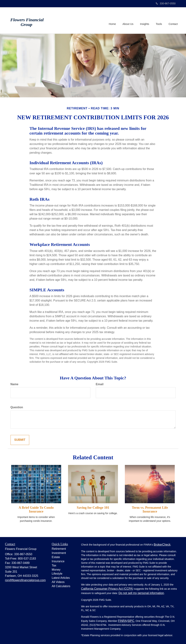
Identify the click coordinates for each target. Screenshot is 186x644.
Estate (56, 557)
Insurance (58, 561)
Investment (59, 553)
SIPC (131, 621)
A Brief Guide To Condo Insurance (36, 509)
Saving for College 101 (93, 508)
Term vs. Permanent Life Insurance (150, 509)
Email (100, 384)
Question (17, 407)
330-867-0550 (166, 3)
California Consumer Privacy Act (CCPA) (107, 589)
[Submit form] (20, 440)
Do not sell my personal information (141, 593)
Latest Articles (61, 578)
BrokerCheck (162, 545)
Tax (54, 565)
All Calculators (61, 586)
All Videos (58, 582)
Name (15, 384)
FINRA (122, 621)
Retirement (59, 549)
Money (56, 570)
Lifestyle (57, 574)
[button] (129, 20)
